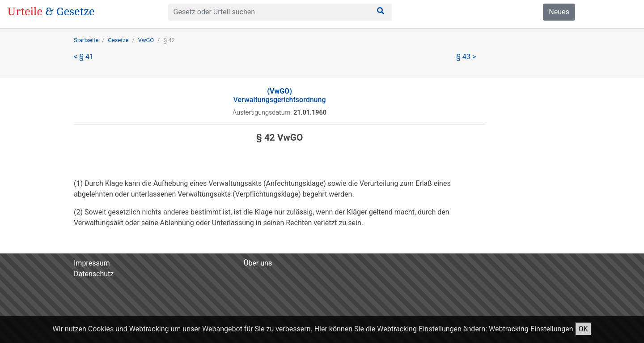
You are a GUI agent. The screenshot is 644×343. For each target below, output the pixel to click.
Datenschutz (94, 274)
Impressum (92, 263)
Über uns (258, 263)
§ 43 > (466, 57)
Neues (559, 12)
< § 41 (84, 57)
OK (583, 329)
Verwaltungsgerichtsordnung (280, 95)
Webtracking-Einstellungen (531, 329)
